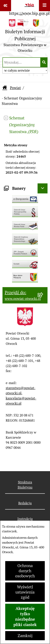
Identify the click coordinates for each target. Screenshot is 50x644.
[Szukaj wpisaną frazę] (44, 62)
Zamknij (25, 636)
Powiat (15, 88)
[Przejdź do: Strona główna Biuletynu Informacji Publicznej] (5, 88)
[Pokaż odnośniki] (6, 6)
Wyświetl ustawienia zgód (25, 592)
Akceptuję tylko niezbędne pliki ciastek (25, 617)
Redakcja (25, 503)
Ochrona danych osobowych (25, 571)
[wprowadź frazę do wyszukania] (22, 62)
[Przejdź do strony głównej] (25, 37)
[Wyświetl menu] (44, 6)
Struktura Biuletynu (25, 485)
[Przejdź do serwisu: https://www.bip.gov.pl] (29, 8)
